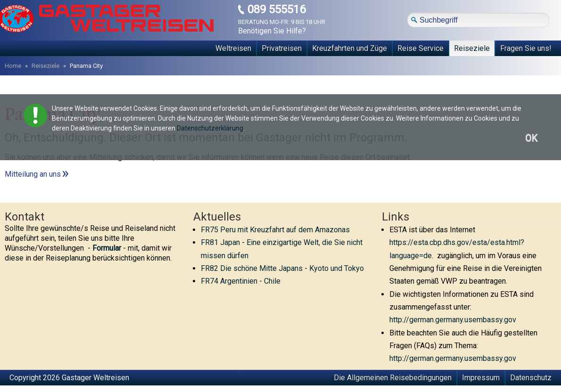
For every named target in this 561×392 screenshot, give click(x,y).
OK (531, 138)
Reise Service (421, 48)
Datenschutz (531, 378)
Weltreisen (233, 48)
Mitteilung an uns (33, 174)
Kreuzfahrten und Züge (350, 48)
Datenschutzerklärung (210, 128)
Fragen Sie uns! (526, 48)
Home (13, 66)
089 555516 (276, 10)
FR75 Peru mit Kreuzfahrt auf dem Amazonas (275, 230)
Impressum (481, 378)
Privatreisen (282, 48)
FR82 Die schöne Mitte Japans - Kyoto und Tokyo (282, 268)
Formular (107, 248)
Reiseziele (472, 48)
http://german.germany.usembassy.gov (453, 320)
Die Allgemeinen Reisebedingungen (393, 378)
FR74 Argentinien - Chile (241, 281)
